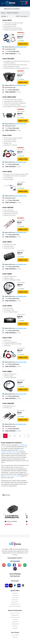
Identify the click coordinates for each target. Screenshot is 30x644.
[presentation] (4, 514)
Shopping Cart (15, 615)
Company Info (15, 624)
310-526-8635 (24, 1)
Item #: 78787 (21, 410)
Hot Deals (15, 595)
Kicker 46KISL (7, 172)
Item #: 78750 (21, 380)
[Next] (25, 436)
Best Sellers (15, 602)
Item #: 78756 (21, 283)
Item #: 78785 (21, 220)
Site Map (15, 628)
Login (22, 4)
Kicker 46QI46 (7, 274)
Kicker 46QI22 (7, 371)
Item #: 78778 (21, 315)
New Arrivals (15, 597)
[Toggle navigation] (2, 4)
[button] (22, 16)
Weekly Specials (15, 604)
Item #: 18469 (21, 35)
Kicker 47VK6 (7, 338)
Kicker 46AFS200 (8, 403)
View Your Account (15, 613)
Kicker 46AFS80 (8, 208)
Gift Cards (15, 620)
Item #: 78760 (21, 150)
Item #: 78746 (21, 182)
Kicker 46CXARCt (8, 59)
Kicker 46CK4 (7, 20)
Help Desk (15, 622)
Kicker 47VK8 (7, 135)
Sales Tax (15, 637)
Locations (15, 626)
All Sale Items (15, 600)
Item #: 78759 (21, 348)
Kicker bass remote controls (11, 476)
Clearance (15, 593)
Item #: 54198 (21, 111)
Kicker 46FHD (7, 306)
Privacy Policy (15, 635)
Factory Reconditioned (15, 606)
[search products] (15, 9)
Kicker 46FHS (7, 242)
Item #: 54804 (21, 73)
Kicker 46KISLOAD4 (9, 97)
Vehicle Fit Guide (15, 617)
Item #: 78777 (21, 251)
